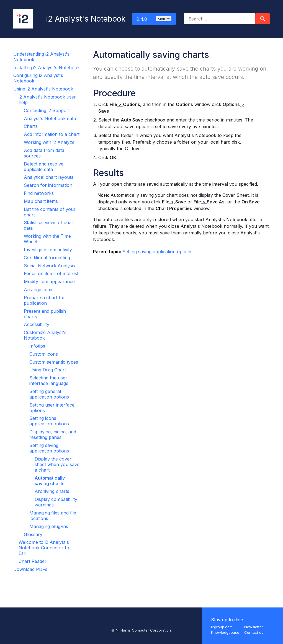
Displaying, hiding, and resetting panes (53, 434)
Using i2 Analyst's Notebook (43, 89)
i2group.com (222, 627)
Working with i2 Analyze (49, 142)
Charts (31, 126)
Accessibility (37, 324)
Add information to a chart (52, 134)
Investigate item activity (48, 250)
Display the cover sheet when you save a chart (57, 464)
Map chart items (41, 201)
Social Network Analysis (49, 266)
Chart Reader (33, 561)
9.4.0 (154, 19)
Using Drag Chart (48, 370)
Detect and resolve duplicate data (44, 167)
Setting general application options (49, 394)
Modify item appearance (49, 281)
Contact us (254, 632)
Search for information (48, 185)
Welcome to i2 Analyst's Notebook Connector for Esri (45, 548)
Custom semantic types (54, 362)
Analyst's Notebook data (50, 118)
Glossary (33, 534)
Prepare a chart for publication (44, 300)
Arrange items (39, 289)
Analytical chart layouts (49, 177)
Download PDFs (30, 569)
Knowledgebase (225, 632)
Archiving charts (52, 491)
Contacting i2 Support (47, 110)
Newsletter (254, 627)
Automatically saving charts (50, 481)
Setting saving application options (49, 448)
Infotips (37, 346)
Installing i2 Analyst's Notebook (47, 68)
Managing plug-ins (49, 526)
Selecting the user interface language (49, 381)
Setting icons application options (49, 421)
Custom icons (44, 354)
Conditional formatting (47, 258)
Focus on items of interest (51, 273)
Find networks (39, 193)
